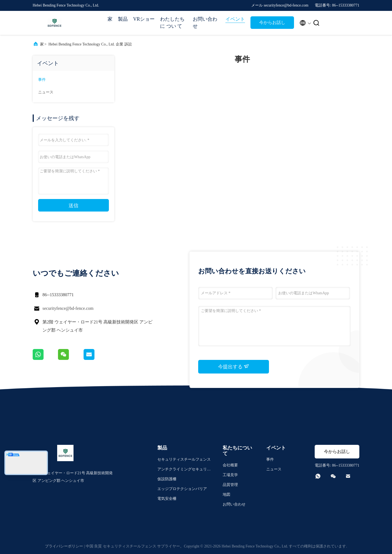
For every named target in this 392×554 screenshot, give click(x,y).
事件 (42, 80)
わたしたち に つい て (172, 23)
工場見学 (230, 475)
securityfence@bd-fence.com (68, 308)
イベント (235, 19)
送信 (73, 206)
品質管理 (230, 485)
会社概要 (230, 465)
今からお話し (272, 22)
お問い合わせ (205, 23)
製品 (123, 19)
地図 (226, 495)
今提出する (234, 366)
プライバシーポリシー (64, 546)
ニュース (46, 92)
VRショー (144, 19)
